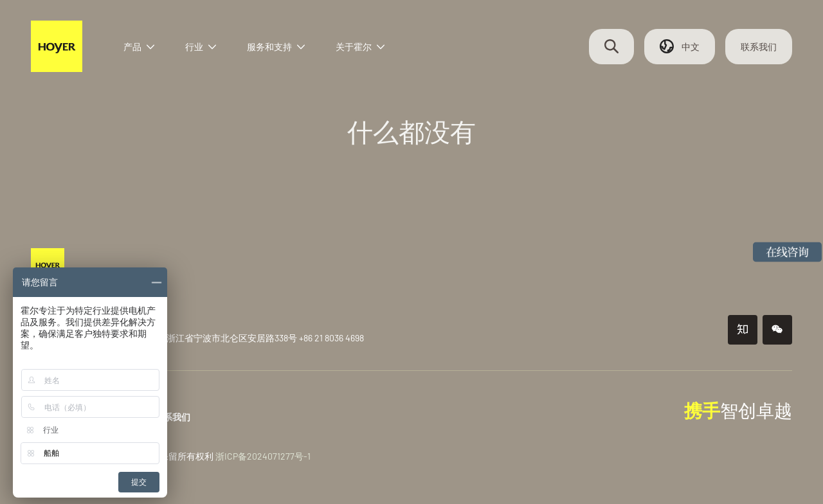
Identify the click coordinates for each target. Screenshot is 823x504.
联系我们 (759, 47)
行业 (201, 47)
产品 (139, 47)
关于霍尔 (360, 47)
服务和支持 (276, 47)
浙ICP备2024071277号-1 (263, 456)
